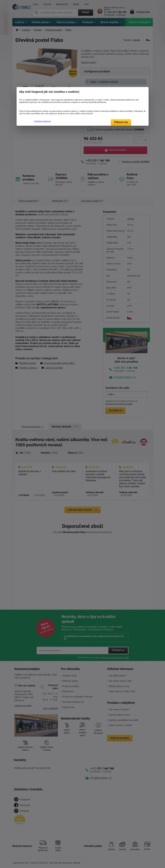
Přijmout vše (121, 122)
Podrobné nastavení (42, 121)
